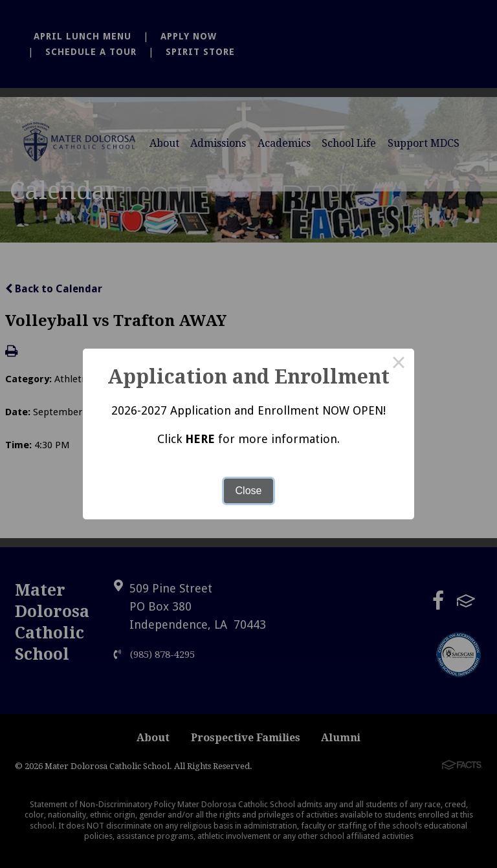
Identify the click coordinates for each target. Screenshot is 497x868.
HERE (200, 439)
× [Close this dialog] (399, 364)
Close (249, 491)
